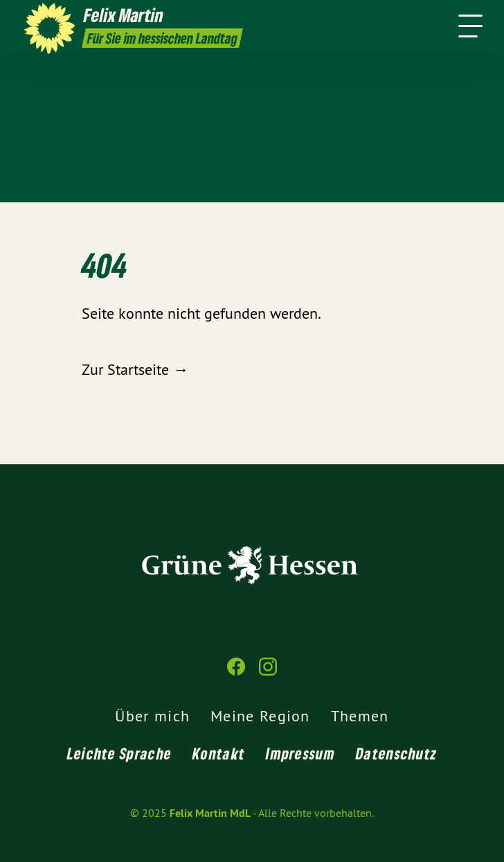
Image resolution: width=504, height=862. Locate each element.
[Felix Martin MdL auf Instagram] (268, 672)
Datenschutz (396, 753)
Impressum (300, 753)
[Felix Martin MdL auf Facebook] (236, 672)
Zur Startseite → (135, 369)
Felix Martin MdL (210, 813)
